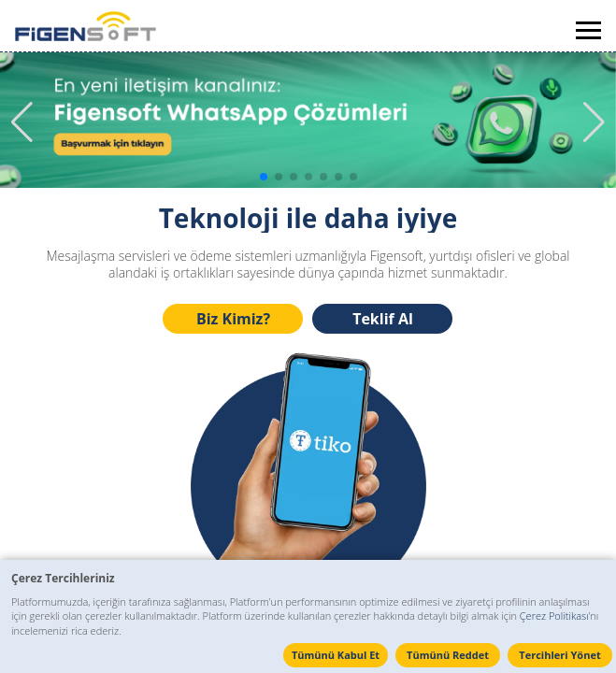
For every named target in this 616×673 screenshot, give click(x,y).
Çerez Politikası (554, 616)
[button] (594, 122)
